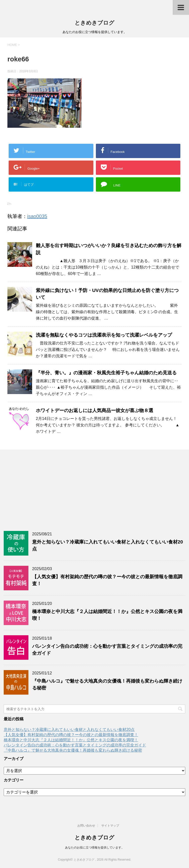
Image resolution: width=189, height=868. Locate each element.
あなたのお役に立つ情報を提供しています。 (95, 848)
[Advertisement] (94, 489)
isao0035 (37, 216)
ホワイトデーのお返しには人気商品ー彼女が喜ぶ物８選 (94, 410)
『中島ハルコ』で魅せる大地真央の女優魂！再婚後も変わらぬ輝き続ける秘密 (73, 750)
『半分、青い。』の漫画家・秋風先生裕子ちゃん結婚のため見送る (106, 373)
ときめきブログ (94, 23)
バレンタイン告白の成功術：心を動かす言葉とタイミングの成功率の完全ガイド (75, 745)
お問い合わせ (86, 826)
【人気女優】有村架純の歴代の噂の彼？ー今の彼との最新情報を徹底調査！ (71, 735)
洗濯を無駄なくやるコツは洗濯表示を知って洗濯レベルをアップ (104, 335)
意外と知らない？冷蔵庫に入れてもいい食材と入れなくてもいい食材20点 (69, 730)
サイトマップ (110, 826)
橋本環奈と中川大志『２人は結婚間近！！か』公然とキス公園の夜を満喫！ (71, 740)
